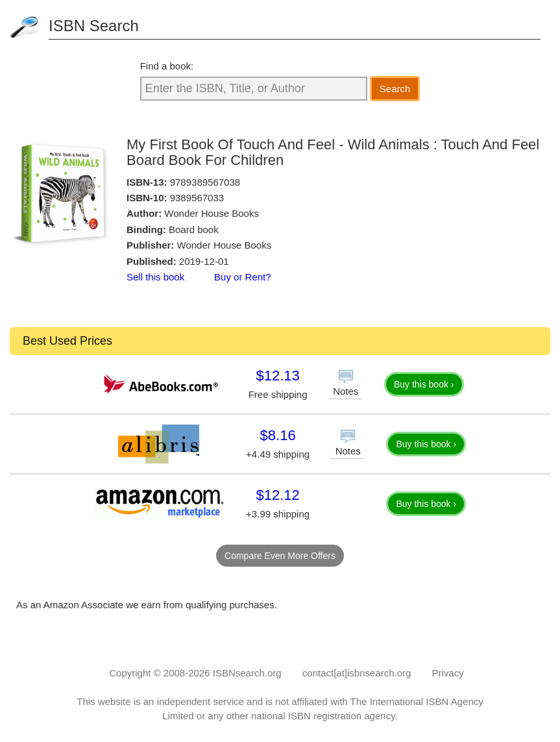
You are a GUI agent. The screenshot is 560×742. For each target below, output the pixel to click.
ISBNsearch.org (247, 673)
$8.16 (278, 435)
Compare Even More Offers (280, 556)
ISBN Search (94, 26)
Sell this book (155, 277)
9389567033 (197, 198)
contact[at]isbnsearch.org (357, 673)
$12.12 (277, 495)
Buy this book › (424, 384)
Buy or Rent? (243, 277)
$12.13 (277, 376)
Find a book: (167, 66)
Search (395, 89)
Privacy (448, 673)
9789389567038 (205, 182)
